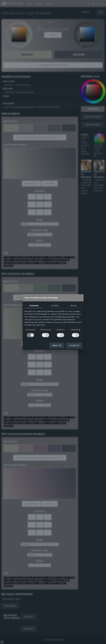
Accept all (74, 345)
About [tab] (73, 306)
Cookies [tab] (55, 306)
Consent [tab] (34, 306)
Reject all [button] (57, 345)
